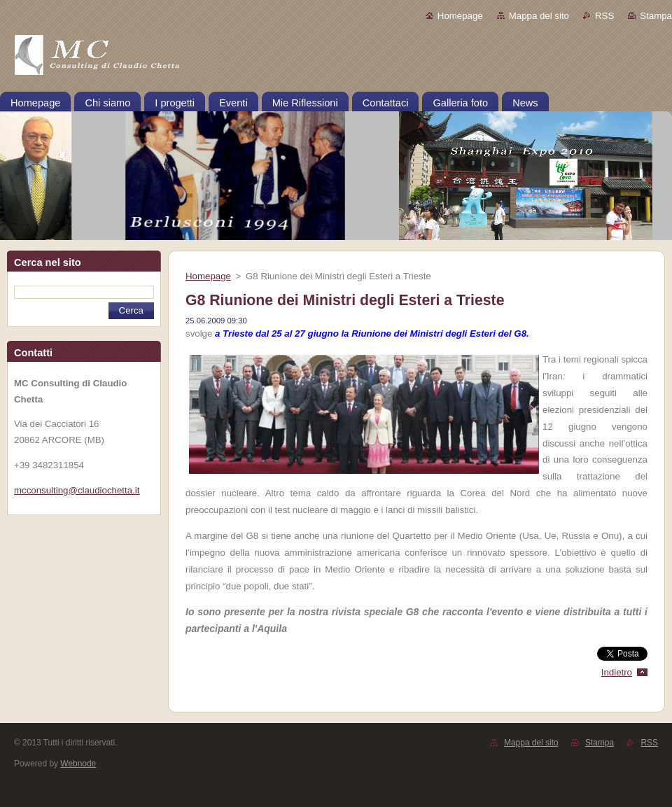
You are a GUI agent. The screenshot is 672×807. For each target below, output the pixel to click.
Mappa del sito (539, 16)
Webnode (78, 764)
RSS (604, 16)
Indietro (617, 672)
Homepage (460, 16)
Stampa (656, 16)
